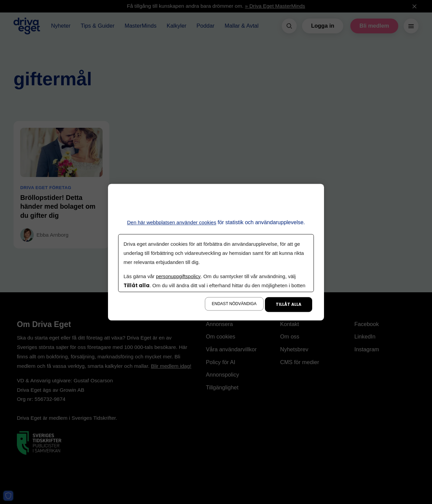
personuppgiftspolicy (179, 276)
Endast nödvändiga (234, 304)
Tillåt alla (289, 304)
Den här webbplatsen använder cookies (172, 222)
